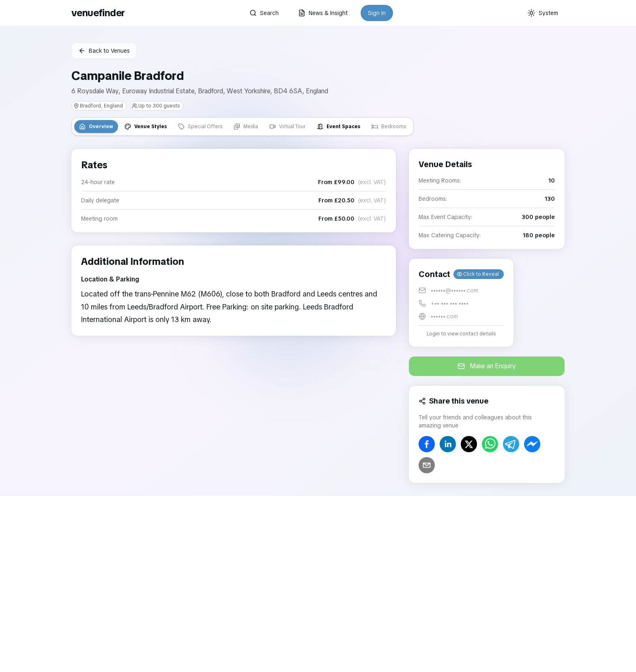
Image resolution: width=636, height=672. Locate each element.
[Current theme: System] (543, 13)
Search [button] (264, 13)
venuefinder (98, 13)
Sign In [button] (377, 13)
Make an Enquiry (487, 366)
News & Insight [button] (323, 13)
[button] (461, 303)
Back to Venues (104, 51)
